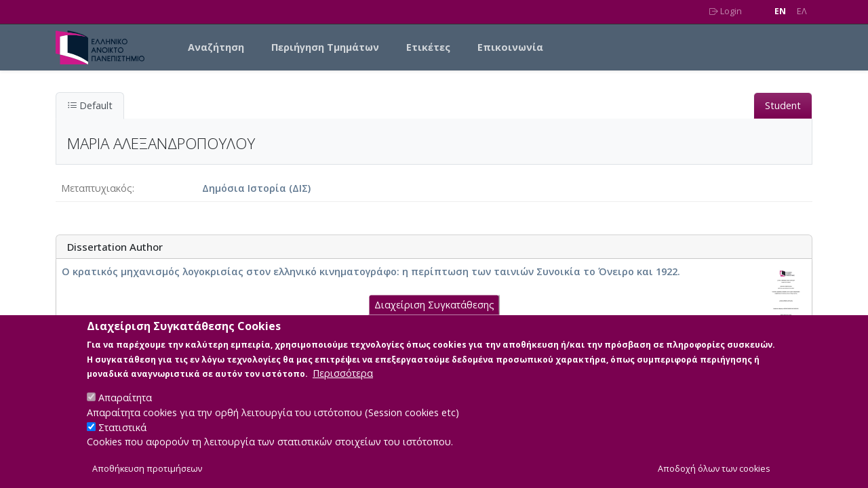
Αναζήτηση (216, 47)
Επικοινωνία (510, 47)
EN (780, 11)
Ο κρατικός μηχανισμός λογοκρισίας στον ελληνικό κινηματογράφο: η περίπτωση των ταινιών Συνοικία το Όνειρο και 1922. (371, 271)
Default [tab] (90, 105)
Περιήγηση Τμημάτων (325, 47)
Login (726, 11)
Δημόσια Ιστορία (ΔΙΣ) (256, 188)
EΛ (802, 11)
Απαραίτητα (125, 408)
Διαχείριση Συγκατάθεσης (434, 315)
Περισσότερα (343, 383)
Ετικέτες (428, 47)
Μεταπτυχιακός (97, 188)
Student (783, 105)
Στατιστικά (122, 437)
